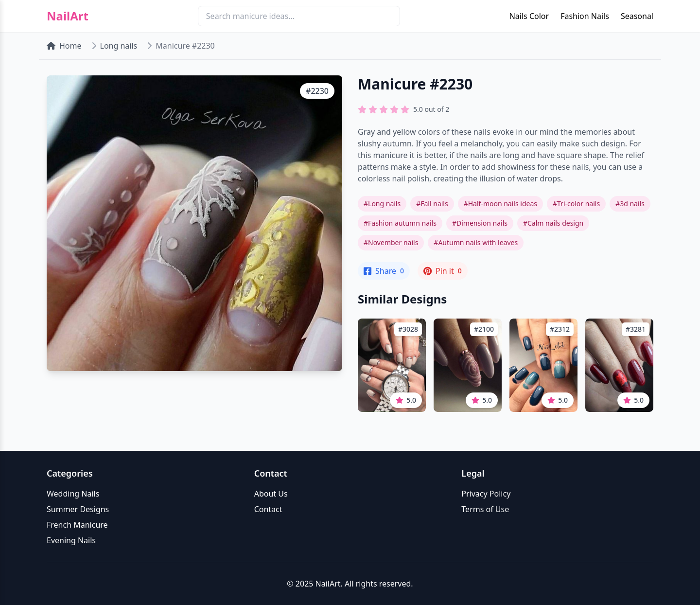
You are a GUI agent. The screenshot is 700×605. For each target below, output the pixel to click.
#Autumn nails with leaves (476, 242)
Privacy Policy (486, 494)
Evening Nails (71, 540)
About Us (271, 494)
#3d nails (630, 204)
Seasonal (637, 16)
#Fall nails (432, 204)
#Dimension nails (480, 223)
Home (64, 46)
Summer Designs (78, 509)
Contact (268, 509)
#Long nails (382, 204)
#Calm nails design (553, 223)
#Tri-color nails (576, 204)
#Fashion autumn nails (400, 223)
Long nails (119, 46)
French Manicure (77, 525)
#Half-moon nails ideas (500, 204)
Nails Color (529, 16)
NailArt (68, 16)
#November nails (391, 242)
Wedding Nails (73, 494)
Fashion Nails (585, 16)
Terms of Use (485, 509)
